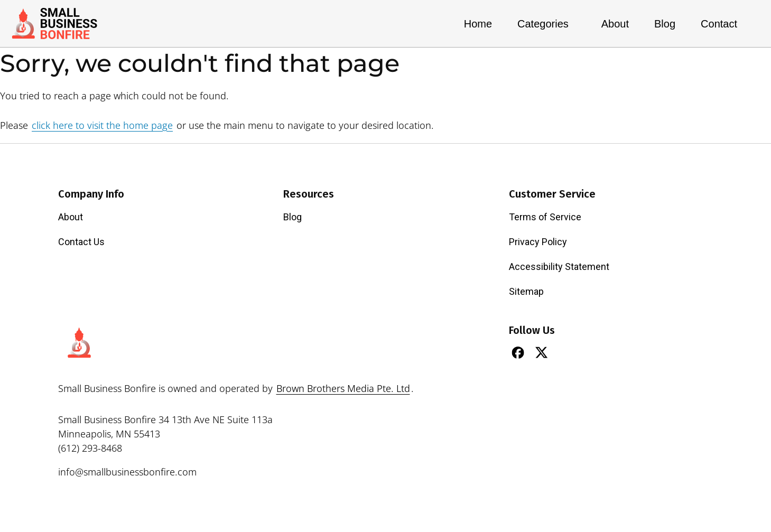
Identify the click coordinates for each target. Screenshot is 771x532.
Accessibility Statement (559, 267)
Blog (665, 24)
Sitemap (526, 291)
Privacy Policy (538, 242)
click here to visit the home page (102, 125)
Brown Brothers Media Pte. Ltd (343, 388)
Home (478, 24)
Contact (719, 24)
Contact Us (81, 242)
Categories (547, 24)
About (615, 24)
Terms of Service (545, 217)
